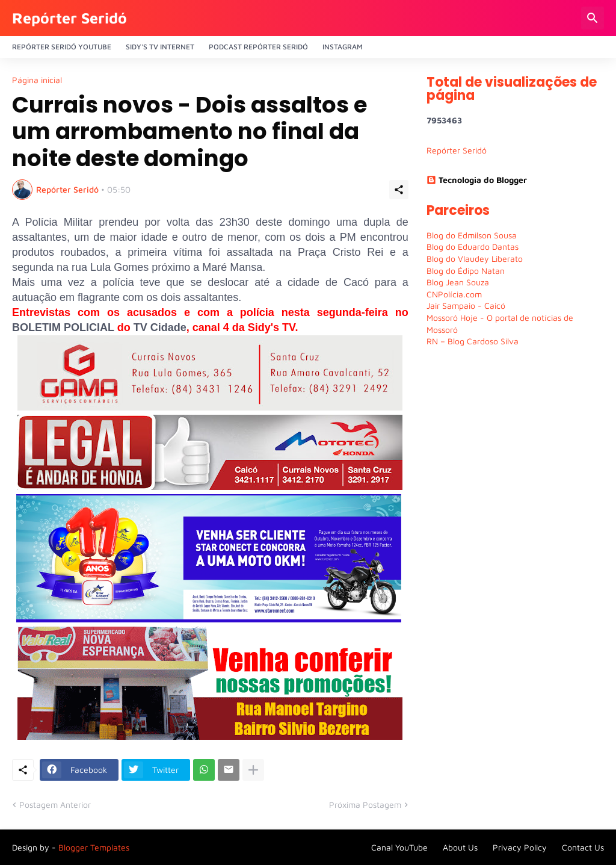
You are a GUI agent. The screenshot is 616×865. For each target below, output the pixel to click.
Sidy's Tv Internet (160, 47)
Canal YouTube (399, 847)
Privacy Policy (520, 847)
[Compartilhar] (399, 190)
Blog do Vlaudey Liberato (475, 259)
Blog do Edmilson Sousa (472, 235)
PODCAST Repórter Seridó (258, 47)
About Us (460, 847)
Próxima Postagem (365, 805)
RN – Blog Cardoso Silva (473, 341)
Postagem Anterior (55, 805)
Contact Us (583, 847)
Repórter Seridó (69, 18)
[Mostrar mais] (253, 770)
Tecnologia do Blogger (477, 180)
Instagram (343, 47)
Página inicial (37, 80)
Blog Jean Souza (458, 282)
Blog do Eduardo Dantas (473, 246)
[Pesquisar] (593, 18)
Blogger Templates (94, 847)
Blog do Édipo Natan (466, 271)
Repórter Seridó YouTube (62, 47)
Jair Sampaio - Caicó (466, 305)
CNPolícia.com (454, 294)
